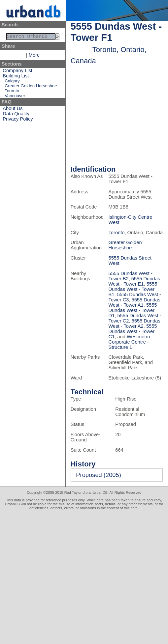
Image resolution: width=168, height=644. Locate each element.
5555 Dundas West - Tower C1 (133, 331)
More (34, 56)
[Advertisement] (62, 575)
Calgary (12, 82)
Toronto (12, 92)
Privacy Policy (18, 120)
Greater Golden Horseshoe (31, 87)
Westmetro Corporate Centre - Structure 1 (129, 342)
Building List (16, 77)
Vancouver (15, 97)
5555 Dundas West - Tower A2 (134, 323)
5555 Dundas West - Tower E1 (134, 281)
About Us (13, 110)
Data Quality (16, 115)
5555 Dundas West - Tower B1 (133, 289)
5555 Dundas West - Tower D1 (133, 310)
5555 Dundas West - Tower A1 (134, 302)
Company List (17, 72)
